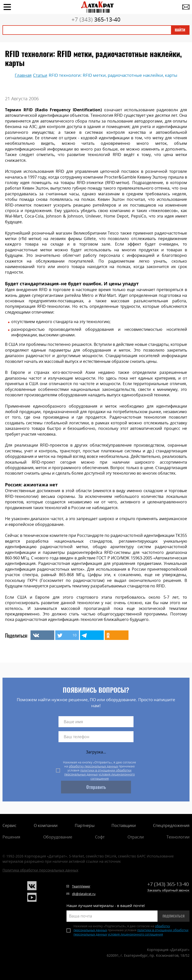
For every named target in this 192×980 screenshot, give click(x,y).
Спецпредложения (171, 825)
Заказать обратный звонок (168, 890)
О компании (46, 825)
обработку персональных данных (93, 766)
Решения (11, 837)
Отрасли (136, 837)
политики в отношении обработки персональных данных (98, 772)
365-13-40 (96, 19)
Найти (180, 30)
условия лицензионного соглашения (113, 776)
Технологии (178, 837)
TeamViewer (81, 886)
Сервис (9, 825)
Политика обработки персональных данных (40, 870)
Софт (100, 837)
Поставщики (124, 825)
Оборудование (58, 837)
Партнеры (85, 825)
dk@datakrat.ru (84, 894)
